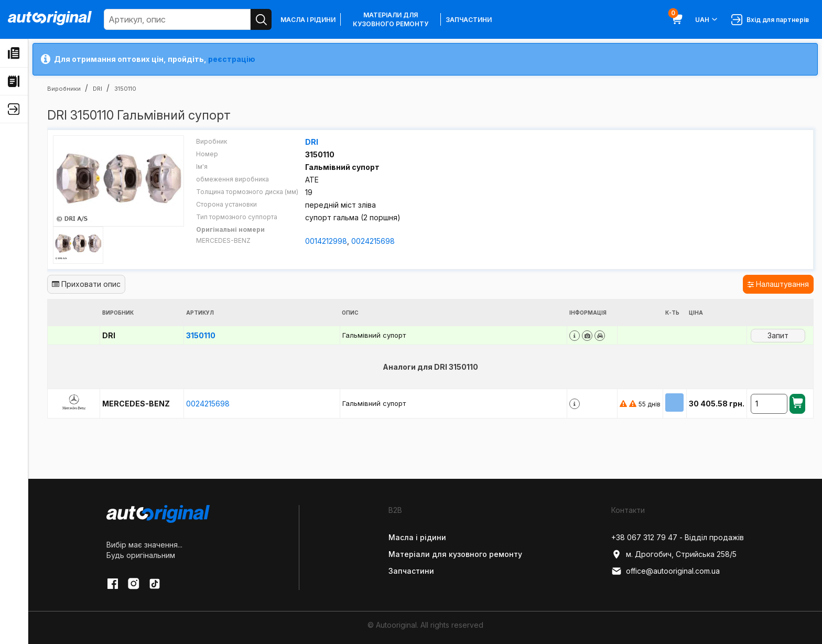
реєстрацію (232, 59)
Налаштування (778, 284)
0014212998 (326, 241)
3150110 (201, 335)
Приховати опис (86, 284)
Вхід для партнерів (770, 20)
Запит (778, 335)
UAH (707, 19)
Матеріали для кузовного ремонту (391, 19)
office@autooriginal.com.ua (666, 571)
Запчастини (469, 20)
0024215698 (373, 241)
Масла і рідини (308, 20)
